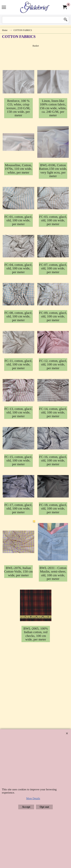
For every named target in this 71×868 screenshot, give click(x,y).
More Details (33, 798)
